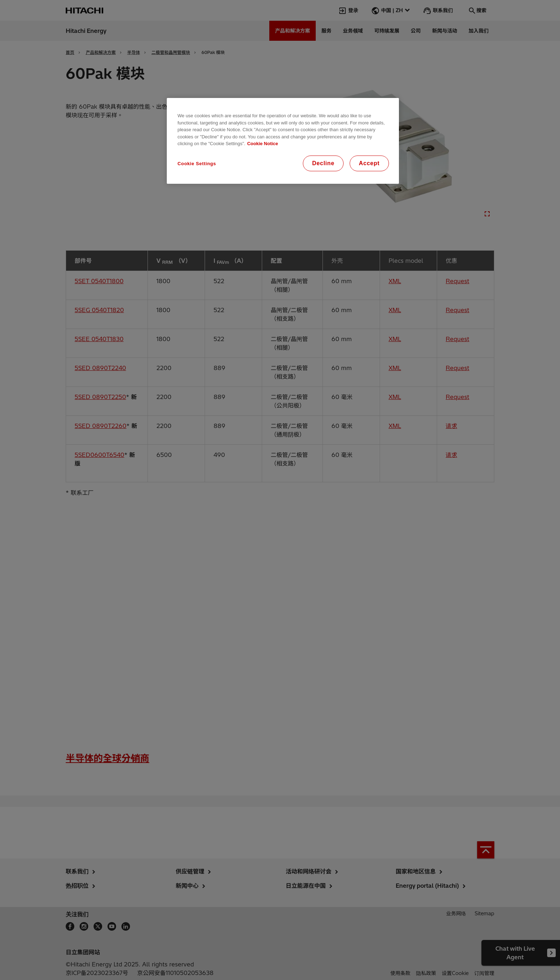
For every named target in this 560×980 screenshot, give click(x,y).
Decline (323, 163)
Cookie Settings (197, 164)
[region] (283, 141)
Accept (369, 163)
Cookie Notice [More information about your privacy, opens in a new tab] (263, 144)
